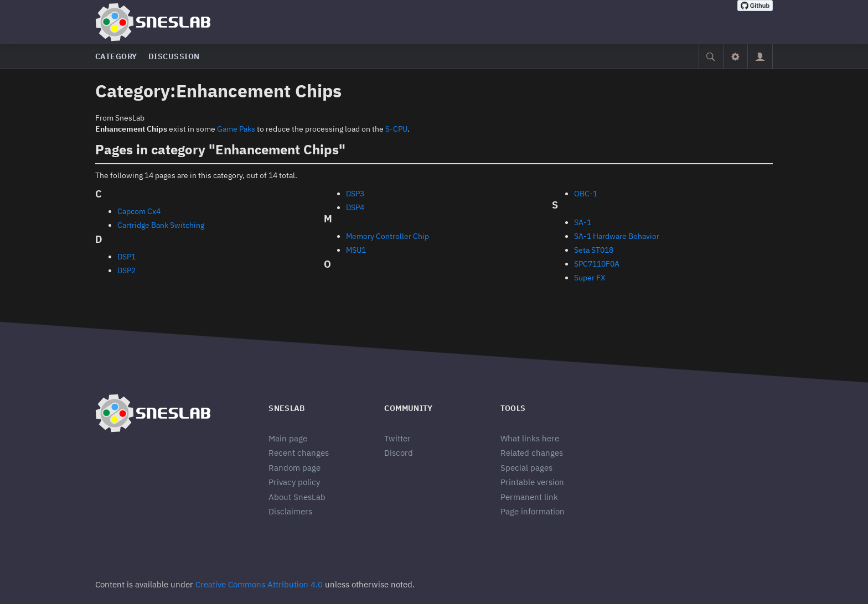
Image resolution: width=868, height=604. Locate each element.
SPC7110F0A (597, 264)
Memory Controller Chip (387, 236)
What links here (530, 438)
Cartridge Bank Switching (161, 225)
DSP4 (355, 207)
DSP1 (126, 257)
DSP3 (355, 194)
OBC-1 (586, 194)
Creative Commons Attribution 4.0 (259, 584)
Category (116, 56)
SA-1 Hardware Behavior (617, 236)
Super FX (590, 278)
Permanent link (529, 497)
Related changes (532, 453)
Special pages (526, 468)
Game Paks (236, 129)
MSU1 (356, 250)
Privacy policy (294, 482)
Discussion (174, 56)
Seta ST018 (594, 250)
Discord (399, 453)
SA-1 (583, 222)
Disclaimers (290, 511)
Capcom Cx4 (139, 211)
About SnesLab (297, 497)
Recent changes (299, 453)
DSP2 (126, 270)
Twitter (397, 438)
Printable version (532, 482)
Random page (294, 468)
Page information (533, 511)
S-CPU (396, 129)
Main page (288, 438)
